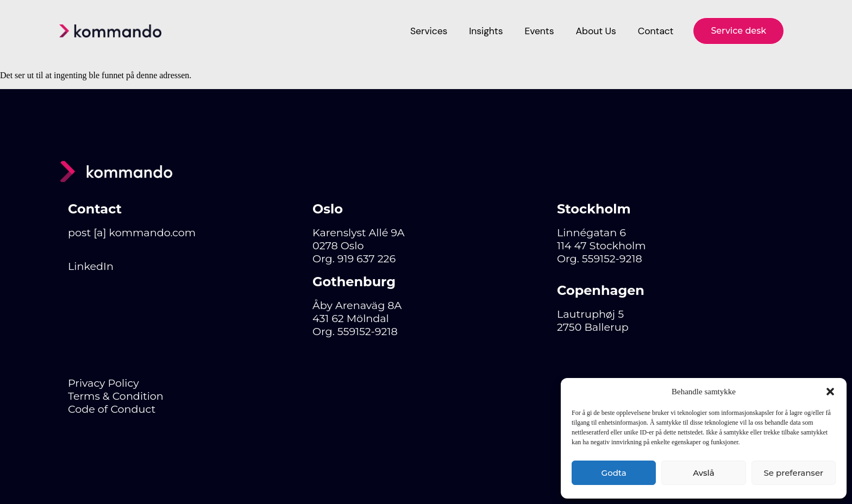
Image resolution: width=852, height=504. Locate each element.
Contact (656, 31)
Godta (614, 473)
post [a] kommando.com (132, 232)
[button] (830, 392)
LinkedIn (91, 266)
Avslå (704, 473)
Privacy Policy (104, 383)
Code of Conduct (112, 409)
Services (429, 31)
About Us (596, 31)
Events (539, 31)
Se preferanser (793, 473)
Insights (486, 31)
